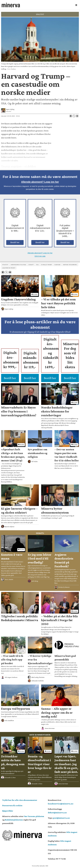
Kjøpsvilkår (8, 811)
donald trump (47, 265)
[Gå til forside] (11, 5)
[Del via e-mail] (77, 116)
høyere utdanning (70, 265)
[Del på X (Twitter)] (74, 116)
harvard (57, 265)
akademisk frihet (9, 268)
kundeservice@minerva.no (61, 804)
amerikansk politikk (18, 265)
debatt (31, 265)
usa (37, 265)
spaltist (5, 265)
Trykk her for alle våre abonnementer (20, 800)
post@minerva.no (61, 818)
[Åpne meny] (76, 5)
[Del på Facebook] (71, 116)
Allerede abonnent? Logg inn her (40, 182)
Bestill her (15, 242)
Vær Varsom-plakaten (34, 816)
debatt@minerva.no (57, 813)
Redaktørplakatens (14, 820)
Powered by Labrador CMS (40, 866)
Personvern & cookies (12, 805)
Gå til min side (40, 256)
